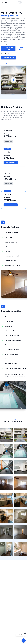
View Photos (21, 48)
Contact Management (8, 58)
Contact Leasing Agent (8, 48)
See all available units (11, 162)
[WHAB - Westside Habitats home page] (5, 2)
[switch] (20, 2)
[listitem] (6, 435)
